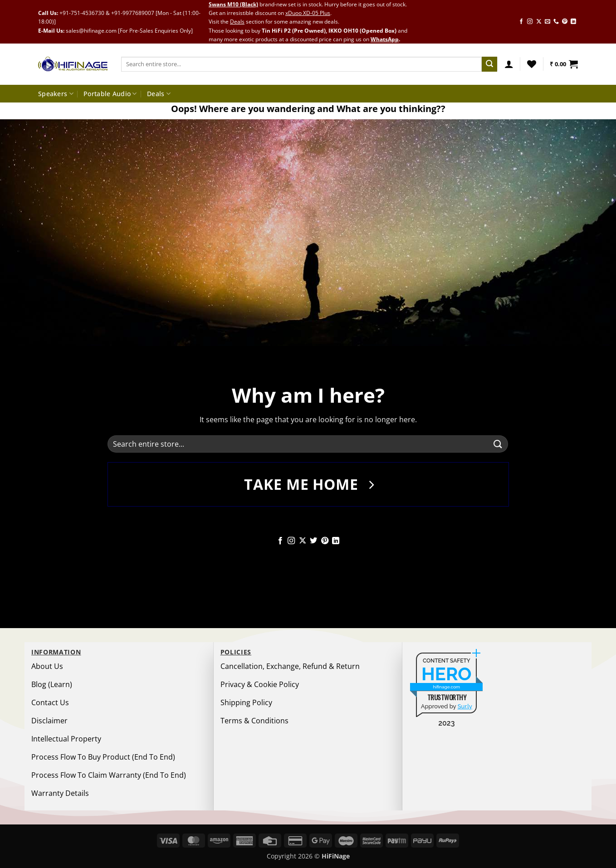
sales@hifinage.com (91, 31)
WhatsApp (385, 39)
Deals (237, 22)
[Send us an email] (548, 22)
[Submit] (489, 64)
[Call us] (556, 22)
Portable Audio (110, 94)
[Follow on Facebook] (521, 22)
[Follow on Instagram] (530, 22)
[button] (509, 64)
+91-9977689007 (133, 13)
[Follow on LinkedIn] (573, 22)
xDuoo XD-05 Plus (308, 13)
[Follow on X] (539, 22)
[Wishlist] (532, 64)
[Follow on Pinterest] (565, 22)
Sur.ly (465, 706)
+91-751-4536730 (82, 13)
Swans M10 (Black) (233, 4)
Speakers (56, 94)
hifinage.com (447, 687)
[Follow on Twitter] (313, 541)
